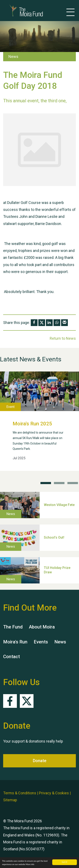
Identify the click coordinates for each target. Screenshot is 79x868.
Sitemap (10, 800)
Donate (40, 761)
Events (41, 642)
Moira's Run (15, 642)
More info (30, 864)
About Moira (42, 627)
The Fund (13, 627)
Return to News (63, 338)
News (60, 642)
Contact (11, 657)
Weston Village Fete (59, 505)
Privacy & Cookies (54, 793)
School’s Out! (54, 537)
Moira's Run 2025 (32, 424)
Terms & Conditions (20, 793)
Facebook (10, 701)
